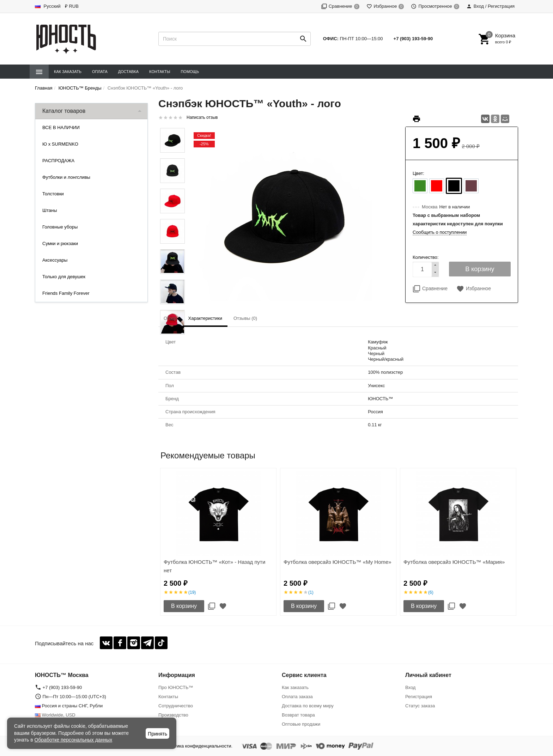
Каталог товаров (64, 111)
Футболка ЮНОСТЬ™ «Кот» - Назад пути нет (214, 566)
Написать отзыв (202, 117)
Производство (173, 715)
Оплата (100, 72)
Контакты (160, 72)
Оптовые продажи (301, 724)
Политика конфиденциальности (197, 746)
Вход (410, 687)
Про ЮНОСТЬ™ (176, 687)
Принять (157, 734)
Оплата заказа (297, 697)
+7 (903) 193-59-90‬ (413, 39)
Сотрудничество (176, 706)
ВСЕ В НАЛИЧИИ (61, 127)
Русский (48, 6)
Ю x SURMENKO (60, 144)
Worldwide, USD (55, 715)
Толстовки (53, 194)
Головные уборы (60, 227)
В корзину (184, 606)
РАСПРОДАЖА (58, 161)
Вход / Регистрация (490, 6)
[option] (218, 542)
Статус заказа (420, 706)
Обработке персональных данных (74, 740)
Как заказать (68, 72)
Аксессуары (55, 260)
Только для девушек (64, 277)
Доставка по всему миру (308, 706)
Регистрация (419, 697)
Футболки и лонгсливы (66, 177)
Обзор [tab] (170, 318)
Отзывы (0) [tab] (245, 318)
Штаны (50, 210)
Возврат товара (298, 715)
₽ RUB (72, 6)
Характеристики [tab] (205, 318)
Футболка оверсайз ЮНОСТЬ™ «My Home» (338, 562)
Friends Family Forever (66, 293)
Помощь (190, 72)
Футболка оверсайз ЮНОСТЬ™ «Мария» (454, 562)
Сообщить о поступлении (440, 232)
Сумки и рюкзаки (60, 243)
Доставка (128, 72)
